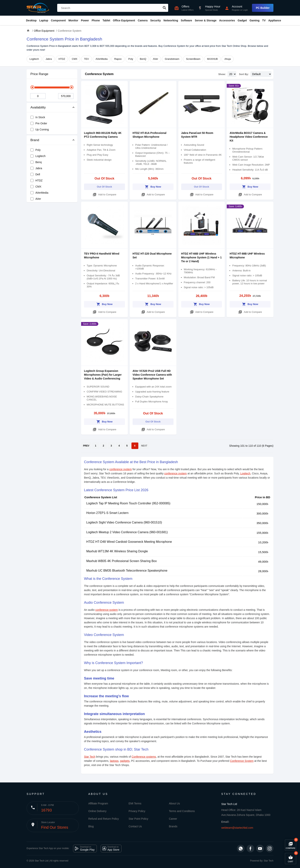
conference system (121, 469)
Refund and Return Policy (104, 819)
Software (186, 20)
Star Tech (90, 757)
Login (245, 10)
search (165, 8)
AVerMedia (102, 59)
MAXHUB (212, 59)
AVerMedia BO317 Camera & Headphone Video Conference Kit (249, 137)
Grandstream (172, 59)
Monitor (73, 20)
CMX (75, 59)
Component (58, 20)
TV (264, 20)
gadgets (125, 761)
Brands (173, 826)
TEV (86, 59)
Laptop (44, 20)
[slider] (32, 87)
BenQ (143, 59)
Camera (143, 20)
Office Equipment (124, 20)
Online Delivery (97, 811)
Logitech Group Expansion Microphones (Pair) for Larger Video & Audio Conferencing (103, 375)
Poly (131, 59)
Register (236, 10)
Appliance (275, 20)
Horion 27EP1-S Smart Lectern (107, 513)
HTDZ (62, 59)
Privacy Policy (137, 811)
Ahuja (228, 59)
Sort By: (244, 74)
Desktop (31, 20)
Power (85, 20)
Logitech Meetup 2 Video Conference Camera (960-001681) (127, 532)
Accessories (227, 20)
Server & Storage (206, 20)
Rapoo (118, 59)
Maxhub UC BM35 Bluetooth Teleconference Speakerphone (127, 571)
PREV (86, 446)
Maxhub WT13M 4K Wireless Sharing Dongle (117, 551)
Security (155, 20)
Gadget (242, 20)
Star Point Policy (138, 819)
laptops (114, 761)
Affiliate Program (98, 803)
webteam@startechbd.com (237, 828)
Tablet (106, 20)
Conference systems (144, 757)
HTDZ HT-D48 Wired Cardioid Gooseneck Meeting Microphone (129, 542)
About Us (174, 803)
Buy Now (153, 186)
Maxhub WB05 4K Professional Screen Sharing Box (121, 561)
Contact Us (135, 826)
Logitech (34, 59)
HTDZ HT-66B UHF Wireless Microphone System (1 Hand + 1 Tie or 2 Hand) (201, 257)
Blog (91, 826)
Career (173, 819)
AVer (155, 59)
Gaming (254, 20)
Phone (96, 20)
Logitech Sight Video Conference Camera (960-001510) (124, 522)
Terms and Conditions (182, 811)
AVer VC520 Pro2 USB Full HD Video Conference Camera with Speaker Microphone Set (152, 375)
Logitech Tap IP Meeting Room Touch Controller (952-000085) (128, 503)
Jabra (49, 59)
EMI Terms (135, 803)
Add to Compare (104, 194)
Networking (171, 20)
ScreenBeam (193, 59)
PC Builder (263, 8)
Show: (222, 74)
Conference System (99, 74)
